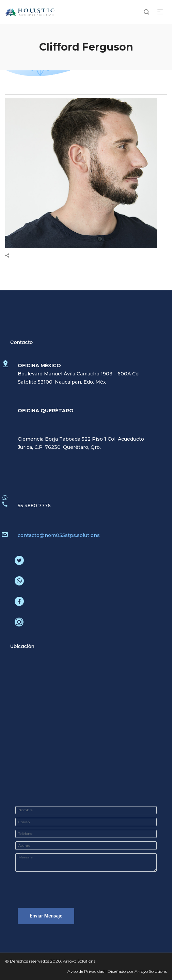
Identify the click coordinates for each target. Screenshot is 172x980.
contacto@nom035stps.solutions (59, 535)
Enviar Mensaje (46, 916)
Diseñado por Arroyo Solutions (137, 971)
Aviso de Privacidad (86, 971)
